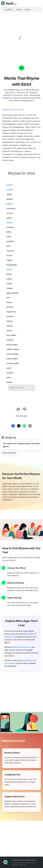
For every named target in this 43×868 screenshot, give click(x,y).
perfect (10, 185)
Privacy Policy (31, 860)
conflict (10, 190)
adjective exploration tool (21, 647)
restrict (10, 223)
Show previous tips (9, 453)
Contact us (22, 865)
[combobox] (22, 388)
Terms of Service (19, 860)
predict (10, 204)
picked (9, 269)
